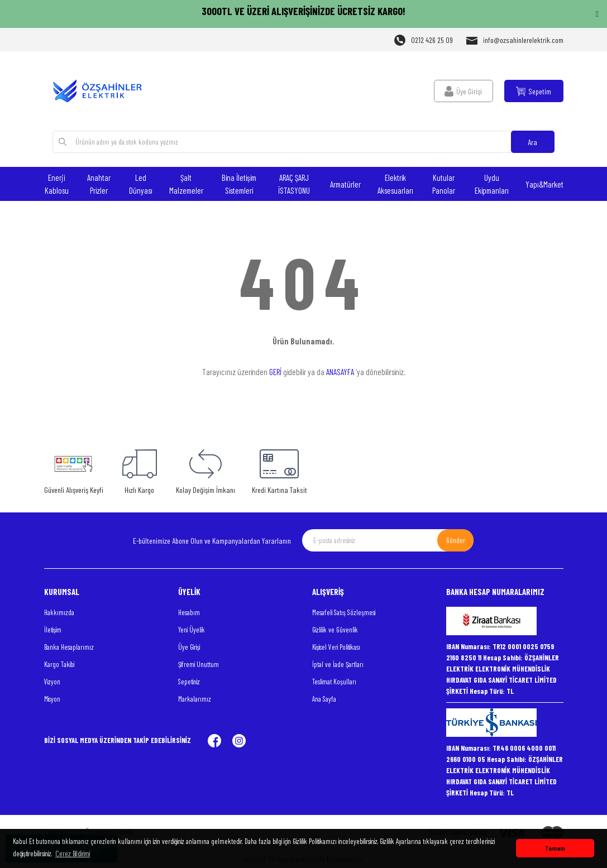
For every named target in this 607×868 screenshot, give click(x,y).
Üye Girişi (189, 647)
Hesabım (189, 612)
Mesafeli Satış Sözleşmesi (344, 612)
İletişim (53, 630)
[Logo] (103, 91)
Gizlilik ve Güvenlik (335, 630)
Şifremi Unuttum (199, 664)
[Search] (303, 142)
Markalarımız (195, 699)
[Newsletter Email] (388, 540)
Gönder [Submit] (456, 540)
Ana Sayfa (324, 699)
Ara (532, 142)
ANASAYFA (340, 372)
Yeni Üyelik (192, 630)
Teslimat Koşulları (334, 682)
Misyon (52, 699)
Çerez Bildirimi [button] (73, 853)
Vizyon (52, 682)
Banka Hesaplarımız (69, 647)
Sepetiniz (189, 682)
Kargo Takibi (59, 664)
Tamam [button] (555, 848)
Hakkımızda (59, 612)
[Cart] (534, 91)
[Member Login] (463, 91)
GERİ (275, 372)
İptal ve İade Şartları (338, 664)
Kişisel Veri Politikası (336, 647)
